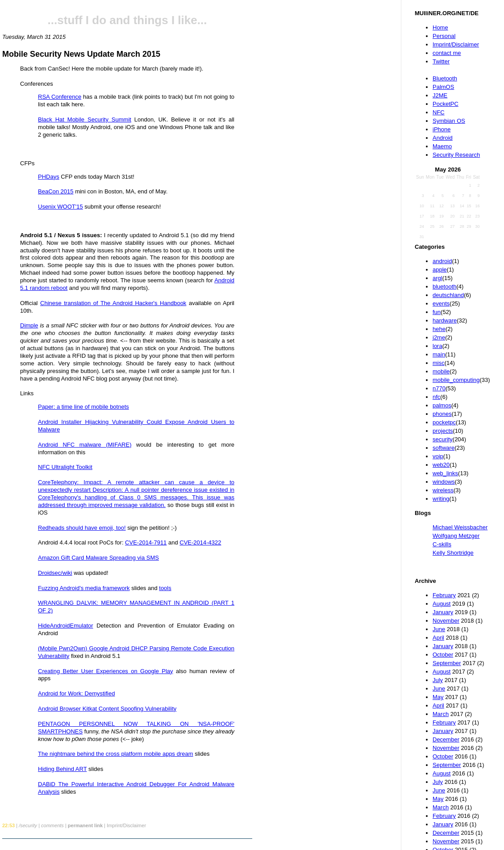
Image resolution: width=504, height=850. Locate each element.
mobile (441, 371)
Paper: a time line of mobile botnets (83, 407)
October (443, 655)
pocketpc (444, 422)
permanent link (85, 825)
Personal (444, 36)
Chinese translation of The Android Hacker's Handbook (113, 303)
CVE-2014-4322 (200, 542)
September (447, 663)
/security (28, 825)
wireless (443, 490)
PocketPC (446, 104)
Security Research (456, 155)
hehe (439, 329)
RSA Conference (60, 97)
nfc (436, 397)
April (438, 638)
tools (165, 588)
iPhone (442, 129)
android (442, 261)
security (443, 439)
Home (440, 27)
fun (437, 312)
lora (437, 346)
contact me (447, 53)
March (441, 714)
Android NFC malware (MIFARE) (85, 445)
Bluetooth (445, 78)
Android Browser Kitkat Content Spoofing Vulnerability (107, 709)
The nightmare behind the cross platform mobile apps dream (116, 754)
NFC (439, 112)
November (446, 621)
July (438, 680)
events (441, 304)
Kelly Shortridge (453, 553)
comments (52, 825)
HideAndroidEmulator (66, 626)
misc (439, 363)
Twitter (441, 61)
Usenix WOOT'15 (60, 207)
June (439, 629)
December (446, 739)
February (444, 595)
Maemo (442, 146)
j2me (439, 337)
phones (442, 414)
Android (443, 138)
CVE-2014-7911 (146, 542)
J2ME (440, 95)
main (439, 354)
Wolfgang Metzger (456, 536)
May (438, 697)
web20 (441, 465)
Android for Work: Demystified (76, 693)
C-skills (442, 544)
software (444, 448)
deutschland (448, 295)
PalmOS (443, 87)
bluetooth (445, 287)
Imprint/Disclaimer (456, 44)
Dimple (29, 325)
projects (443, 431)
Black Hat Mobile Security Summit (85, 119)
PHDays (49, 177)
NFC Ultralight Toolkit (65, 467)
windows (444, 482)
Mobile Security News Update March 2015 (81, 54)
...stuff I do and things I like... (127, 20)
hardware (445, 320)
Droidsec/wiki (55, 573)
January (443, 612)
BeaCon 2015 (56, 191)
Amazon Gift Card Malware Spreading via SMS (98, 558)
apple (440, 270)
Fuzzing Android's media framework (84, 588)
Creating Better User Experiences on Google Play (106, 671)
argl (437, 278)
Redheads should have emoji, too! (82, 528)
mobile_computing (456, 380)
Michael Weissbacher (460, 527)
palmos (442, 405)
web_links (445, 473)
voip (438, 456)
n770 (439, 388)
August (442, 604)
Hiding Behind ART (62, 769)
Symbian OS (449, 121)
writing (441, 499)
